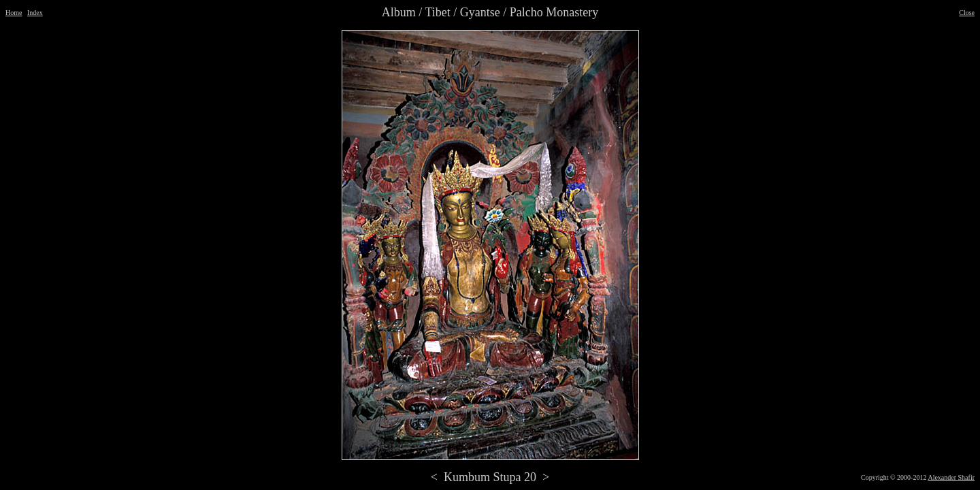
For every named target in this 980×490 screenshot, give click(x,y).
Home (14, 13)
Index (35, 13)
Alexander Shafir (951, 477)
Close (967, 13)
